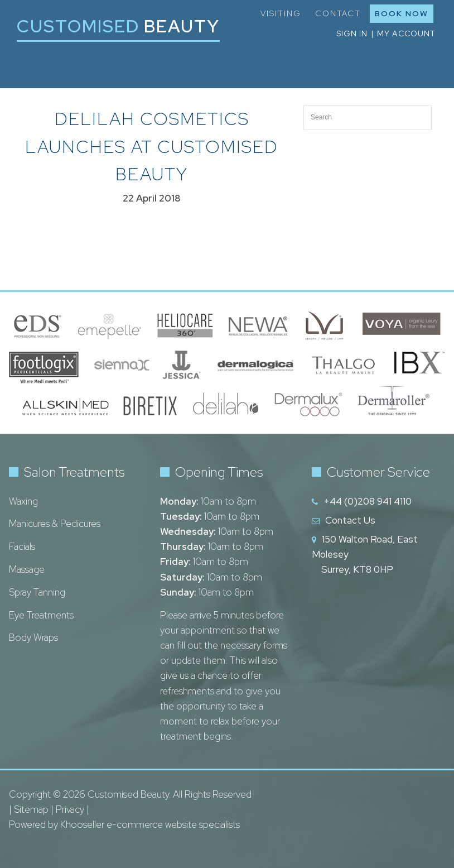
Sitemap (31, 809)
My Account (406, 33)
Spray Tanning (37, 592)
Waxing (23, 501)
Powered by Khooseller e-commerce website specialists (124, 824)
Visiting (281, 13)
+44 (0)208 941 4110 (368, 501)
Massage (27, 569)
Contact (338, 13)
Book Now (402, 13)
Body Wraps (33, 637)
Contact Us (350, 520)
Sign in (352, 33)
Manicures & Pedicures (55, 524)
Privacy (70, 809)
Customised (118, 26)
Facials (22, 546)
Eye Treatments (41, 615)
